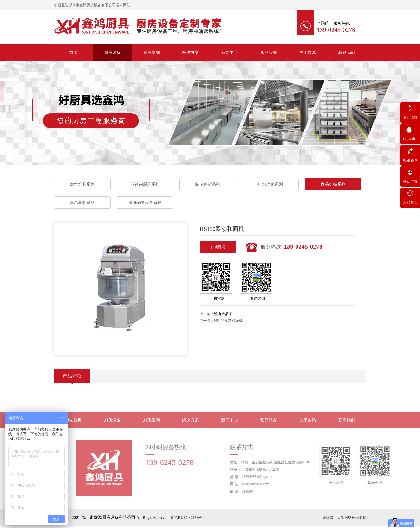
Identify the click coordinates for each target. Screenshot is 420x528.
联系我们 (347, 52)
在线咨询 (218, 247)
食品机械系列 (333, 184)
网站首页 (73, 424)
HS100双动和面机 (228, 321)
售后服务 (269, 52)
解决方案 (190, 52)
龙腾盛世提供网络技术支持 (344, 518)
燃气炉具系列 (82, 184)
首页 (73, 52)
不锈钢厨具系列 (145, 184)
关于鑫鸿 (308, 52)
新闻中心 (230, 52)
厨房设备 (112, 52)
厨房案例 (151, 52)
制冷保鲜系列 (208, 184)
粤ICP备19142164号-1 (187, 518)
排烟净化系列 (270, 184)
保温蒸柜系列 (82, 203)
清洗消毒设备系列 (145, 203)
